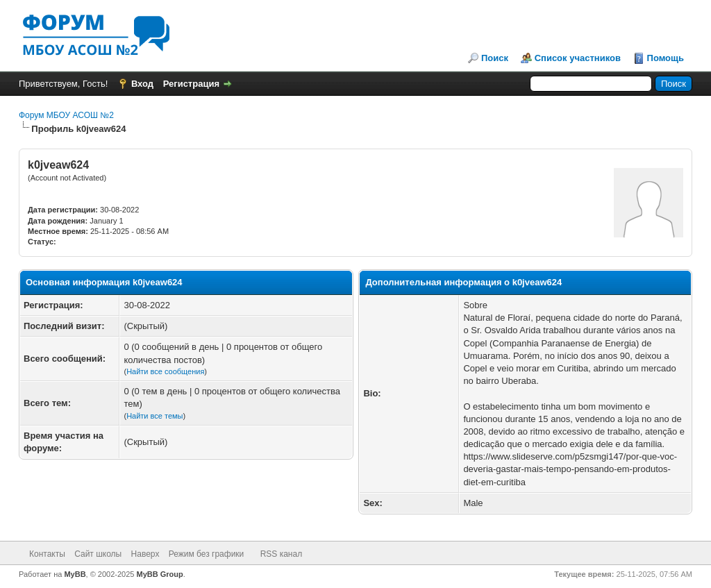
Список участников (578, 58)
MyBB (75, 574)
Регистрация (191, 84)
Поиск (495, 58)
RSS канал (282, 554)
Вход (142, 84)
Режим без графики (207, 554)
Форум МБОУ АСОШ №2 (66, 115)
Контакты (47, 554)
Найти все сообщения (165, 371)
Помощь (666, 58)
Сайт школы (98, 554)
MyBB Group (160, 574)
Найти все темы (154, 416)
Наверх (145, 554)
